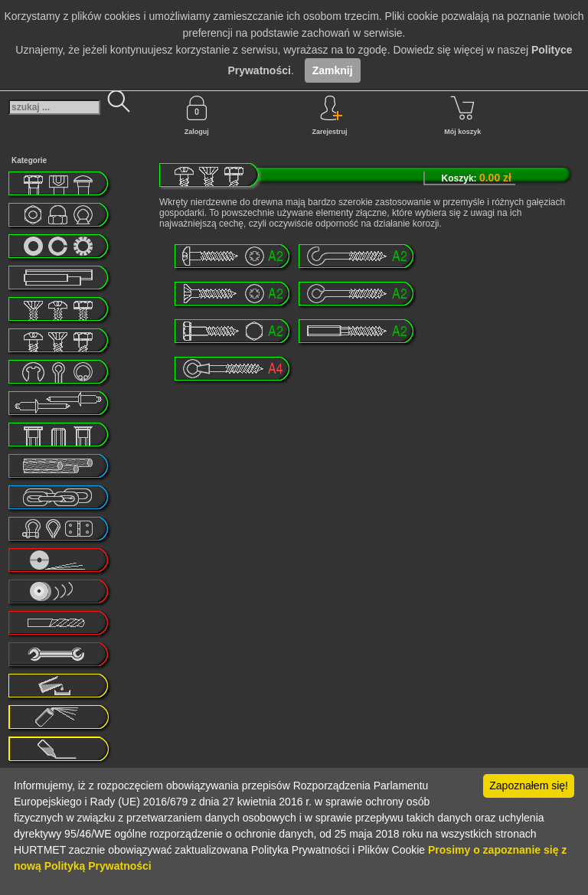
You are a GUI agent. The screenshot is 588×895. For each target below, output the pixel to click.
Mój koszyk (462, 116)
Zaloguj (197, 116)
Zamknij (333, 70)
